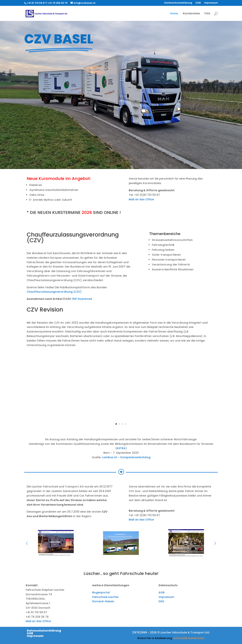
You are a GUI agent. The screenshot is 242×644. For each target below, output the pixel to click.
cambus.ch (110, 457)
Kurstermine (191, 14)
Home (174, 14)
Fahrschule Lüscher (105, 597)
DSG (161, 601)
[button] (215, 543)
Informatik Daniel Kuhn (189, 638)
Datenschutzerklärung (178, 3)
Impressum (211, 3)
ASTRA (121, 448)
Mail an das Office (141, 199)
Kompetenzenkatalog (135, 457)
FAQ (207, 14)
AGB (198, 3)
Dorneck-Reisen (103, 601)
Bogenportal (101, 592)
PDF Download (82, 299)
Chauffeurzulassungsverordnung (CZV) (54, 292)
